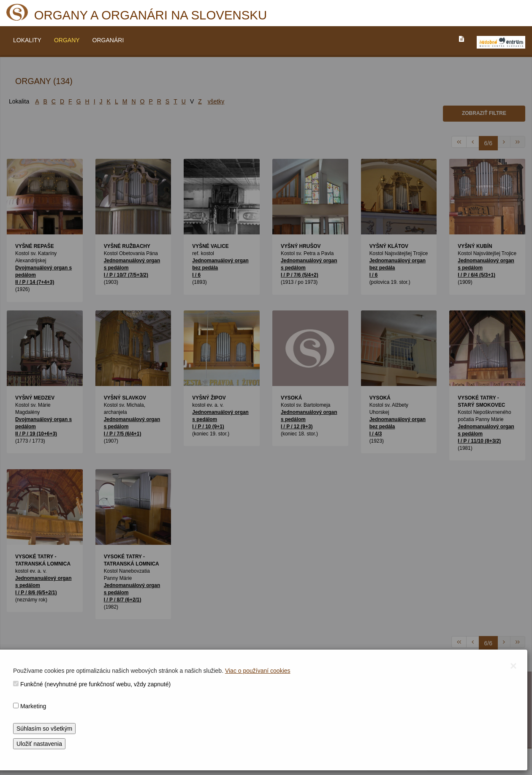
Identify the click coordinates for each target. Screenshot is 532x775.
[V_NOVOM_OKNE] (501, 42)
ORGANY (67, 40)
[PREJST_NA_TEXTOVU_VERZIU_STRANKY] (461, 39)
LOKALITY (27, 40)
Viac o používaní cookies (258, 671)
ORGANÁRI (108, 40)
